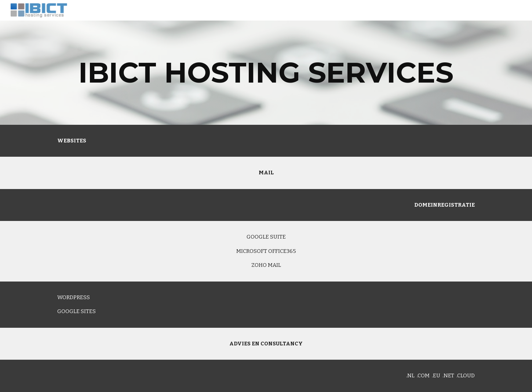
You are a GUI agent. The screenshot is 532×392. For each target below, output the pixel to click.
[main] (266, 73)
